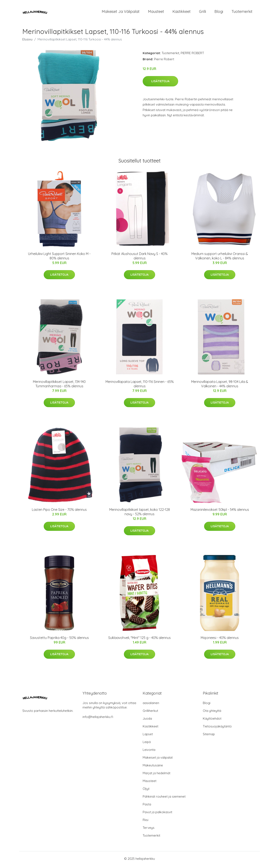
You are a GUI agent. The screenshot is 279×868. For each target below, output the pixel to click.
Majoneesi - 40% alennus (220, 640)
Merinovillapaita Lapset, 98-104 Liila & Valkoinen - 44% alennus (220, 386)
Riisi (146, 822)
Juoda (147, 721)
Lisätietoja (160, 83)
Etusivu (27, 41)
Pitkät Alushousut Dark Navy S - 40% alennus (139, 258)
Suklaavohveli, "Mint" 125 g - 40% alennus (139, 640)
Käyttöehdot (212, 721)
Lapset (148, 736)
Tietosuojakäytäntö (217, 728)
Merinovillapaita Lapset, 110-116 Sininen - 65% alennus (140, 386)
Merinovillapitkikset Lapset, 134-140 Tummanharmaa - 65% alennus (59, 386)
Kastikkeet (181, 13)
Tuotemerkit (242, 13)
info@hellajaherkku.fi (98, 719)
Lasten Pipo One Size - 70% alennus (59, 512)
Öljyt (146, 791)
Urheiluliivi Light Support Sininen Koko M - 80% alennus (59, 258)
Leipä (147, 744)
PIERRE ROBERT (192, 55)
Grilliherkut (150, 713)
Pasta (147, 806)
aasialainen (151, 705)
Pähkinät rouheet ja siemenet (164, 799)
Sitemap (209, 736)
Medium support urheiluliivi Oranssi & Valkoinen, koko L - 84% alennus (220, 258)
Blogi (219, 13)
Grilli (202, 13)
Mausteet (156, 13)
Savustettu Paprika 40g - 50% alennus (59, 640)
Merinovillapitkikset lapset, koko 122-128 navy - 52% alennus (140, 514)
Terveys (149, 830)
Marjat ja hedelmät (156, 775)
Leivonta (149, 752)
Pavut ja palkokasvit (157, 814)
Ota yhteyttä (212, 713)
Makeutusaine (153, 767)
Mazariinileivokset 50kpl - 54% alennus (220, 512)
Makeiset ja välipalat (121, 13)
